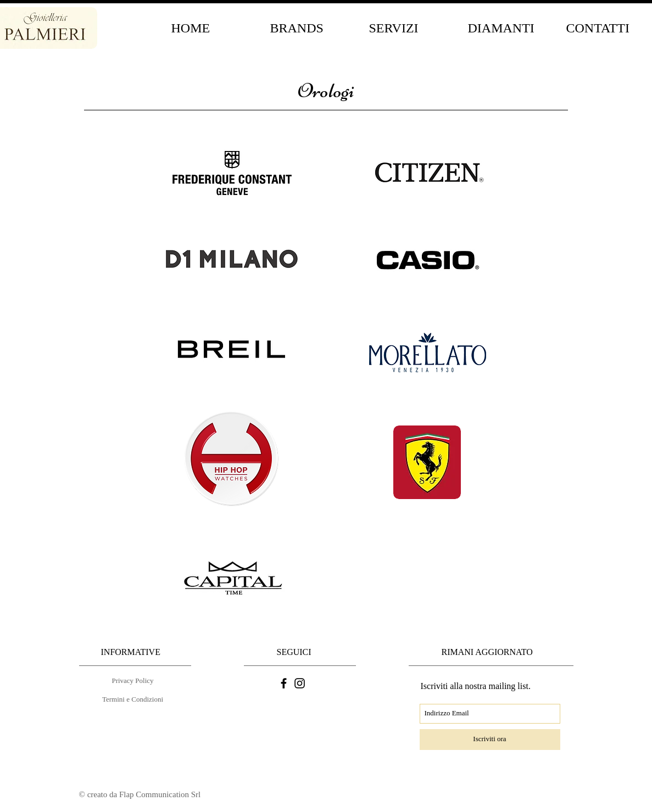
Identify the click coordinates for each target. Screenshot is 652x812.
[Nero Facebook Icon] (284, 683)
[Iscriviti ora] (490, 740)
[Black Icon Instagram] (300, 683)
